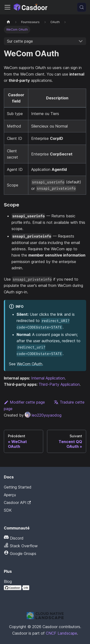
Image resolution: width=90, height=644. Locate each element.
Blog (8, 581)
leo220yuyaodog (43, 415)
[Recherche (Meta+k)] (82, 7)
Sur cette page (20, 41)
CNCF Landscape (61, 633)
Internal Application (48, 378)
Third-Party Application (59, 384)
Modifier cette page (24, 402)
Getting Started (18, 487)
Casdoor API (17, 502)
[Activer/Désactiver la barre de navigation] (7, 7)
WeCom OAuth (30, 364)
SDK (8, 510)
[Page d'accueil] (8, 22)
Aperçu (10, 495)
